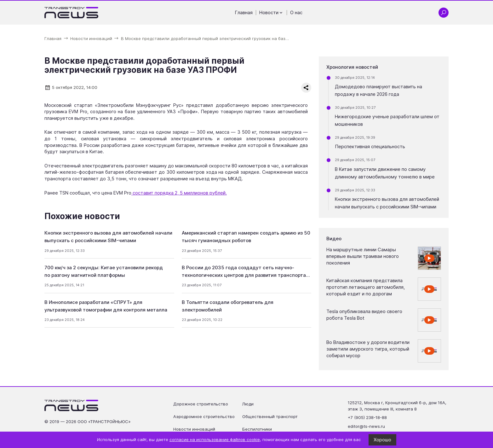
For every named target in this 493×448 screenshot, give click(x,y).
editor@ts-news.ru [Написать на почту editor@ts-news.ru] (366, 426)
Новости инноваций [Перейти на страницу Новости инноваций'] (194, 429)
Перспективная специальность (370, 147)
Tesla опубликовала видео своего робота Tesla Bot (364, 315)
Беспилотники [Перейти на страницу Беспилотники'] (257, 429)
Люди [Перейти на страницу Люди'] (248, 404)
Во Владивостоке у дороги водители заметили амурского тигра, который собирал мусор (368, 349)
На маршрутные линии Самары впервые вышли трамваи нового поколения (363, 256)
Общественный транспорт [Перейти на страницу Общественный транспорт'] (270, 416)
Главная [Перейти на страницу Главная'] (244, 13)
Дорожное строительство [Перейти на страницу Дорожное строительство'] (201, 404)
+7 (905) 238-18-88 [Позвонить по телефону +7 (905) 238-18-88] (367, 417)
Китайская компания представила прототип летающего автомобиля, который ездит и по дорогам (366, 287)
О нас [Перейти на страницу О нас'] (296, 13)
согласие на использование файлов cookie (215, 439)
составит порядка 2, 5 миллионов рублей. (179, 193)
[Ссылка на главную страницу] (72, 13)
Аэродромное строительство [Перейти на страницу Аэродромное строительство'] (204, 416)
